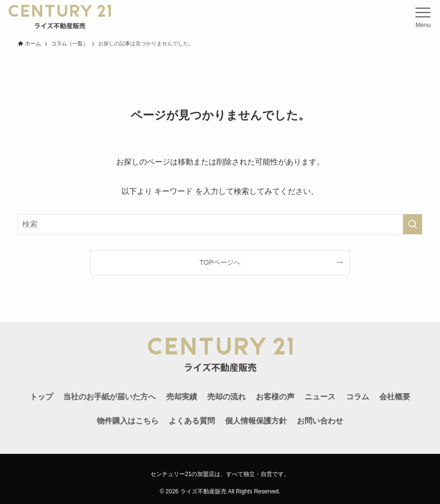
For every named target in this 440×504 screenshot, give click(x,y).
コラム (358, 397)
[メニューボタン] (423, 17)
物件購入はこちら (128, 421)
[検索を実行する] (413, 224)
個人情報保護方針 (256, 421)
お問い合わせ (320, 421)
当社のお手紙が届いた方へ (109, 397)
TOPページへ (220, 262)
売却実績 (182, 397)
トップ (41, 397)
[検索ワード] (220, 224)
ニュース (320, 397)
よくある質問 (192, 421)
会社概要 (395, 397)
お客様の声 (275, 397)
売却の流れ (227, 397)
